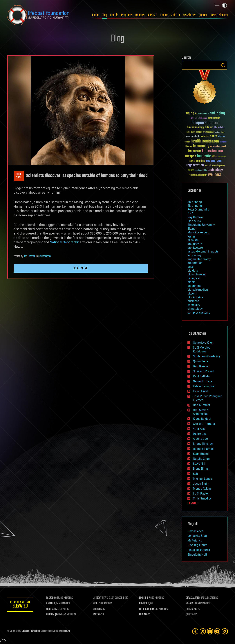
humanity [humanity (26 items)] (223, 142)
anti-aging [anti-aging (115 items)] (217, 113)
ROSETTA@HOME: (55, 615)
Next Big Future (197, 545)
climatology (195, 309)
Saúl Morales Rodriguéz (201, 350)
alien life (193, 240)
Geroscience (195, 531)
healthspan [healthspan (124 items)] (211, 141)
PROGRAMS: (191, 609)
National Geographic (65, 242)
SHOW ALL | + (193, 503)
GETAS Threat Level (20, 605)
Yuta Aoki (199, 429)
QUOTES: (190, 615)
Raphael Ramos (203, 449)
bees (190, 267)
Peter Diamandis (198, 210)
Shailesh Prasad (204, 371)
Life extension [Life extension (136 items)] (212, 151)
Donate (164, 15)
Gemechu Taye (203, 381)
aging (191, 236)
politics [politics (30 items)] (192, 161)
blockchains (195, 297)
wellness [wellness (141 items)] (215, 175)
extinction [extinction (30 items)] (205, 137)
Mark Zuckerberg (198, 232)
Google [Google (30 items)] (187, 142)
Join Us (176, 15)
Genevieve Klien (203, 343)
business (193, 301)
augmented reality (199, 259)
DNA (190, 213)
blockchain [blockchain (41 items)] (219, 128)
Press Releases (219, 15)
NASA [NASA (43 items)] (214, 157)
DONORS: (143, 604)
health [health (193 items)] (196, 141)
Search (223, 65)
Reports (140, 15)
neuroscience (45, 256)
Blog (104, 15)
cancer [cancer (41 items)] (199, 132)
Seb (195, 474)
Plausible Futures (199, 550)
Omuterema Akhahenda (201, 412)
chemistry (194, 305)
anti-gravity (195, 244)
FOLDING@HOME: (148, 609)
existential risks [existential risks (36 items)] (193, 137)
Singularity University (201, 225)
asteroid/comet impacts (203, 251)
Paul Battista (201, 376)
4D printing (195, 206)
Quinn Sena (200, 361)
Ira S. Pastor (201, 494)
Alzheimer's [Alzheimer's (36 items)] (203, 114)
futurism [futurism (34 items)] (221, 137)
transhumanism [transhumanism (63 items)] (198, 175)
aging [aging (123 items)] (190, 113)
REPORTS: (97, 609)
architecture (195, 248)
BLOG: (95, 604)
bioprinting (194, 286)
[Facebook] (195, 631)
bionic (191, 282)
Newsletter (189, 15)
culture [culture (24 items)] (218, 132)
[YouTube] (217, 631)
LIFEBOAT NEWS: (101, 598)
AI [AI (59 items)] (196, 114)
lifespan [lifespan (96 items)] (191, 156)
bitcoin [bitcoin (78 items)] (209, 128)
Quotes (203, 15)
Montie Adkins (202, 489)
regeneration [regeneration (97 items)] (195, 165)
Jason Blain (201, 484)
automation (195, 263)
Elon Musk (194, 221)
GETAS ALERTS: (193, 598)
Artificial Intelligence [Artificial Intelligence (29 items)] (199, 118)
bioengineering (197, 274)
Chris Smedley (202, 498)
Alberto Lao (200, 439)
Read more (81, 268)
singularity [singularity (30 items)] (221, 166)
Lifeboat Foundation (31, 631)
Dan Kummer (201, 405)
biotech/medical (198, 290)
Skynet (192, 229)
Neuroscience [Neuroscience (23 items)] (222, 157)
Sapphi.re (66, 631)
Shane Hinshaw (203, 444)
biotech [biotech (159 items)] (214, 123)
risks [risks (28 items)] (214, 166)
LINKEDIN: (144, 598)
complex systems (199, 313)
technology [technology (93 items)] (215, 170)
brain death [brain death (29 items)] (191, 132)
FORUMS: (144, 615)
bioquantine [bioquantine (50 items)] (214, 118)
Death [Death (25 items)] (223, 132)
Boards (114, 15)
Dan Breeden (29, 256)
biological (194, 278)
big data (193, 271)
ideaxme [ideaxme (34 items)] (189, 147)
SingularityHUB (197, 555)
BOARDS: (190, 604)
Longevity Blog (197, 536)
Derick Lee (200, 434)
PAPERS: (97, 615)
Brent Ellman (201, 469)
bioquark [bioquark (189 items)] (199, 123)
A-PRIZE (152, 15)
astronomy (194, 255)
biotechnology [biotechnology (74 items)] (195, 128)
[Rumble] (225, 631)
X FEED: (50, 604)
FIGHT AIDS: (52, 609)
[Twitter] (203, 631)
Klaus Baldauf (202, 419)
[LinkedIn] (210, 631)
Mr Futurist (195, 540)
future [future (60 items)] (213, 136)
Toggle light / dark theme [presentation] (225, 5)
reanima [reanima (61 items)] (201, 161)
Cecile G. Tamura (204, 424)
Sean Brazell (201, 454)
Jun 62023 (19, 176)
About (95, 15)
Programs (127, 15)
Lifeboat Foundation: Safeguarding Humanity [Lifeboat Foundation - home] (39, 15)
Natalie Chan (201, 459)
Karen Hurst (201, 391)
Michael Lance (202, 479)
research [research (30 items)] (208, 166)
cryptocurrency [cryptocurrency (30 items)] (209, 132)
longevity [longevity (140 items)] (204, 156)
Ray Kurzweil (196, 217)
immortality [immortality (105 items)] (201, 146)
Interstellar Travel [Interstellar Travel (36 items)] (218, 147)
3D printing (195, 202)
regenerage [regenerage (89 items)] (214, 161)
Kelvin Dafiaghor (204, 386)
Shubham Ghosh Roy (207, 356)
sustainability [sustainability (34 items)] (201, 171)
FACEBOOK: (51, 598)
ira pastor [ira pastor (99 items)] (195, 151)
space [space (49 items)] (191, 170)
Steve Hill (199, 464)
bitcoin (192, 293)
